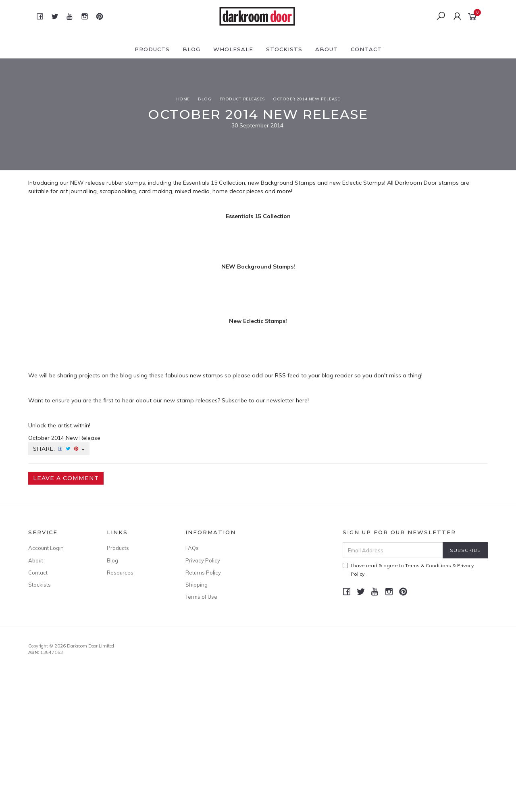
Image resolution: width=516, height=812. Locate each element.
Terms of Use (201, 597)
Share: (59, 449)
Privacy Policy (203, 560)
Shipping (197, 585)
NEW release (87, 183)
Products (152, 49)
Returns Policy (203, 573)
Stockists (284, 49)
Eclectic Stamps (363, 183)
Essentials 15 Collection (214, 183)
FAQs (192, 548)
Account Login (46, 548)
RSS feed (287, 375)
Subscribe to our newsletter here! (265, 400)
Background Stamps (288, 183)
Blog (191, 49)
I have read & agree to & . (408, 570)
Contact (366, 49)
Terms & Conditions (428, 565)
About (327, 49)
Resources (120, 573)
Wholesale (233, 49)
